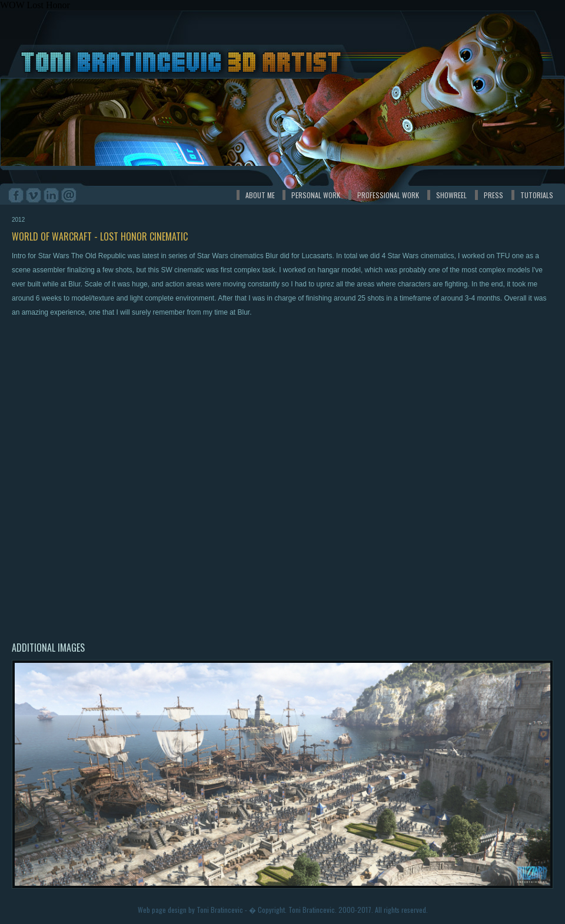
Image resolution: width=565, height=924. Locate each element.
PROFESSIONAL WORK (388, 195)
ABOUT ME (260, 195)
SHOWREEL (451, 195)
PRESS (493, 195)
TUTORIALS (537, 195)
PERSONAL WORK (316, 195)
